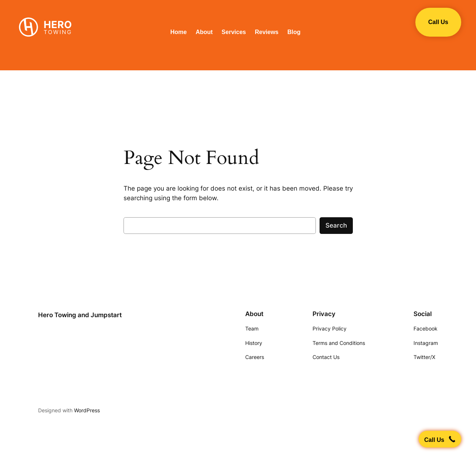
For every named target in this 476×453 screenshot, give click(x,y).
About (204, 32)
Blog (294, 32)
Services (234, 32)
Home (178, 32)
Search (336, 225)
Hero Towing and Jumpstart (80, 315)
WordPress (87, 410)
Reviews (267, 32)
